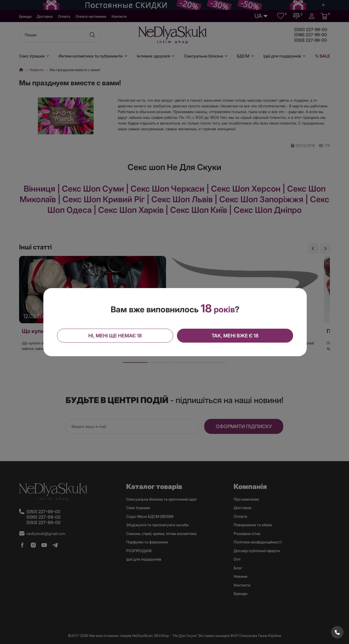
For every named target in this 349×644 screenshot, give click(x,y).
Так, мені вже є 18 (234, 335)
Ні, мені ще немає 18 (116, 335)
